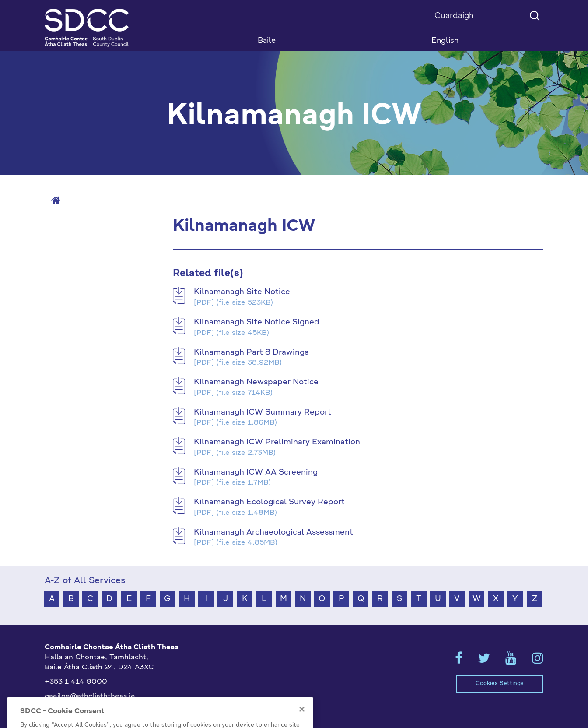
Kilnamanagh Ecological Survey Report (269, 502)
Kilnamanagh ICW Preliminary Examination (277, 442)
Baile (267, 41)
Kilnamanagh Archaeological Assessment (273, 532)
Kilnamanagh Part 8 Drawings (251, 352)
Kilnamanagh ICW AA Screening (256, 472)
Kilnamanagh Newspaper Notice (256, 382)
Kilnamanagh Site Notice (242, 292)
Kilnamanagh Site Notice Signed (257, 322)
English (445, 41)
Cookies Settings (500, 684)
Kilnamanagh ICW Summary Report (262, 412)
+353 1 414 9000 (76, 682)
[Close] (302, 720)
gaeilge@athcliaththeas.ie (90, 696)
